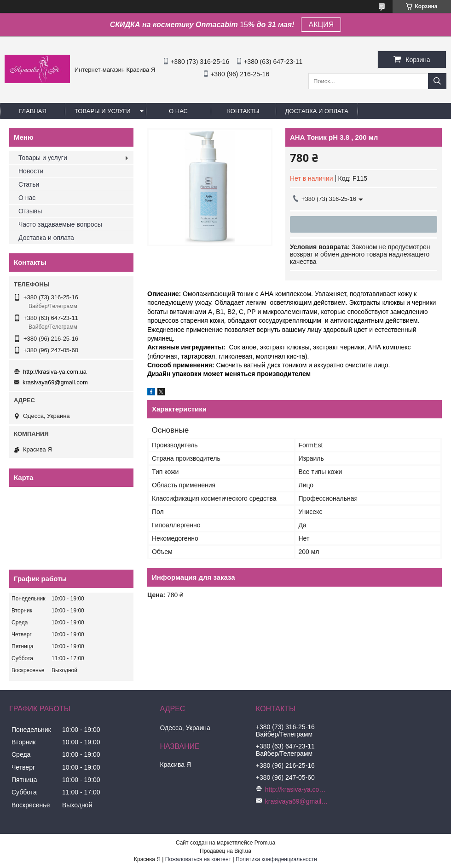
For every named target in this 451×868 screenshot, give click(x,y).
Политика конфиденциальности (276, 859)
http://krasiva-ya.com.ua (55, 372)
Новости (31, 171)
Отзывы (30, 211)
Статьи (29, 184)
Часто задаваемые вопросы (60, 224)
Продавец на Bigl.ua (225, 851)
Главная (33, 111)
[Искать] (437, 81)
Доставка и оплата (317, 111)
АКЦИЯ (321, 25)
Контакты (243, 111)
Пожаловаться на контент (198, 859)
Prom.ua (265, 843)
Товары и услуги (103, 111)
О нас (178, 111)
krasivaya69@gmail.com (55, 382)
